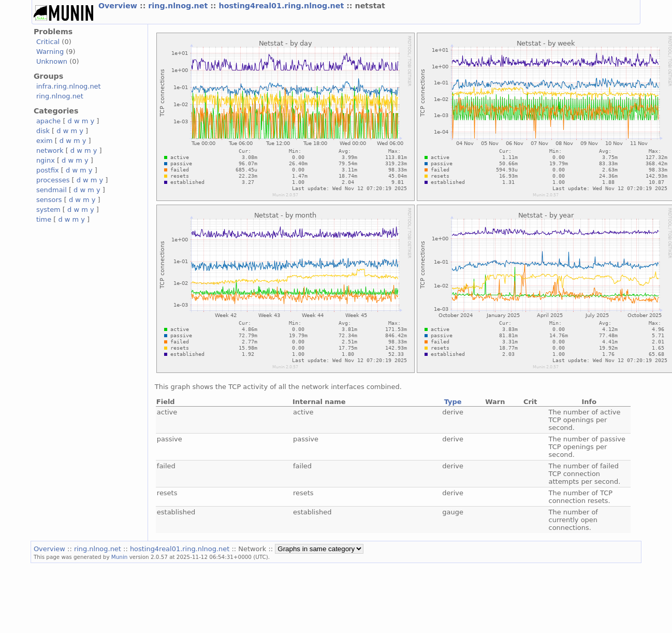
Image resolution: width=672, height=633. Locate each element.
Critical (48, 42)
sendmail (52, 190)
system (48, 210)
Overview (119, 6)
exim (45, 141)
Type (453, 402)
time (44, 219)
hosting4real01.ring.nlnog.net (283, 6)
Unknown (52, 61)
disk (43, 131)
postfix (48, 170)
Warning (50, 52)
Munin (120, 557)
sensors (49, 200)
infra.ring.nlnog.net (69, 86)
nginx (46, 160)
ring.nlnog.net (179, 6)
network (50, 150)
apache (48, 121)
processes (53, 180)
